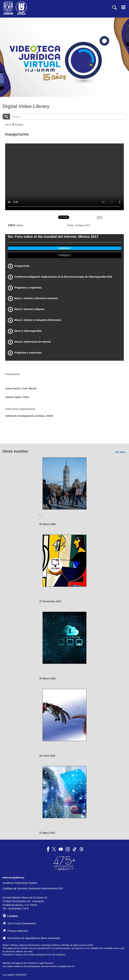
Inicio (8, 125)
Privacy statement (16, 931)
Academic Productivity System (20, 883)
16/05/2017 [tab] (64, 248)
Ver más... (121, 452)
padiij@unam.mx (66, 966)
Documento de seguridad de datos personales (32, 938)
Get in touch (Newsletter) (20, 923)
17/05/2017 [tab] (64, 255)
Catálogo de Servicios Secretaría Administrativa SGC (33, 888)
